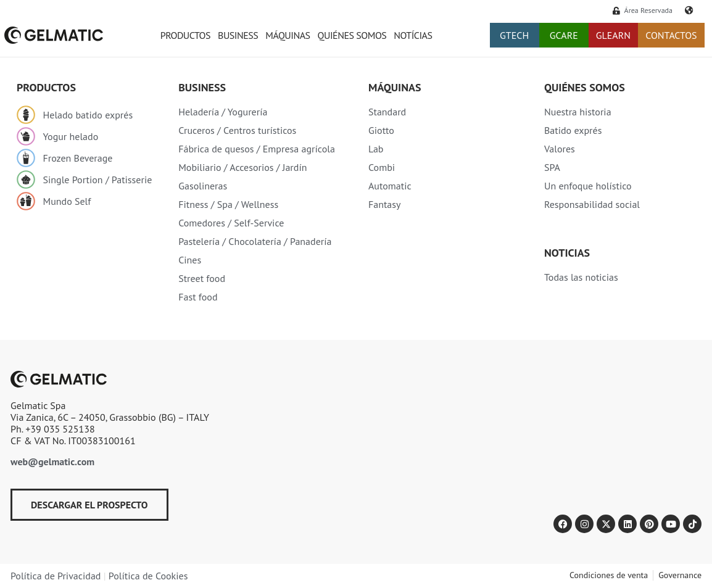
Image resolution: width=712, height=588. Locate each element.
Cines (190, 260)
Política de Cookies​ (148, 576)
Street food (202, 278)
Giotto (381, 130)
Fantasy (385, 204)
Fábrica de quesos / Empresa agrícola (257, 149)
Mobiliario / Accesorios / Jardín (242, 167)
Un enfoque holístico (588, 186)
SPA (552, 167)
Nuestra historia (578, 112)
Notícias (413, 35)
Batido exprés (573, 130)
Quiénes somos (352, 35)
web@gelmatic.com (52, 462)
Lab (376, 149)
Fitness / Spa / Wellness (228, 204)
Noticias (567, 253)
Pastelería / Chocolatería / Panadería (255, 241)
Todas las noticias (581, 277)
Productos (185, 35)
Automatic (390, 186)
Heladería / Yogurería (223, 112)
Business (238, 35)
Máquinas (288, 35)
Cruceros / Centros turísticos (237, 130)
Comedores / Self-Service (231, 223)
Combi (382, 167)
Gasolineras (203, 186)
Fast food (198, 297)
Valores (560, 149)
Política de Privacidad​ (56, 576)
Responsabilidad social (592, 204)
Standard (387, 112)
